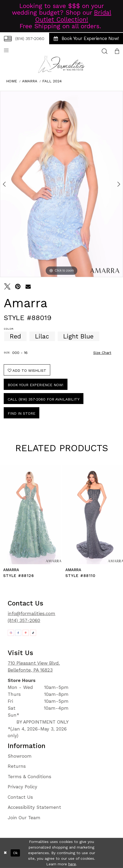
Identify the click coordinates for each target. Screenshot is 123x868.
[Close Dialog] (5, 853)
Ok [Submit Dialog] (15, 853)
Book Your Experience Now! (36, 385)
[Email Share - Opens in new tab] (28, 286)
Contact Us (20, 797)
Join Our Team (24, 818)
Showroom (20, 756)
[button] (117, 51)
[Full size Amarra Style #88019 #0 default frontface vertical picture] (61, 184)
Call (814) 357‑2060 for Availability (44, 399)
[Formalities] (62, 64)
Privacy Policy (22, 787)
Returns (17, 766)
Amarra (30, 81)
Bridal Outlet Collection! (73, 16)
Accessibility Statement (34, 807)
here (72, 864)
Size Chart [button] (102, 353)
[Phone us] (24, 39)
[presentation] (31, 515)
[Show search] (105, 51)
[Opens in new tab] (11, 633)
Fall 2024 (52, 81)
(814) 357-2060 (24, 620)
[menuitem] (24, 39)
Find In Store (22, 413)
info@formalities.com (31, 613)
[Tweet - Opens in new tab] (7, 286)
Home (12, 81)
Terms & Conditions (29, 777)
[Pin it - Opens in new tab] (18, 286)
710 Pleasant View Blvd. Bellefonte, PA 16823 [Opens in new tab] (34, 667)
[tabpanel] (61, 184)
